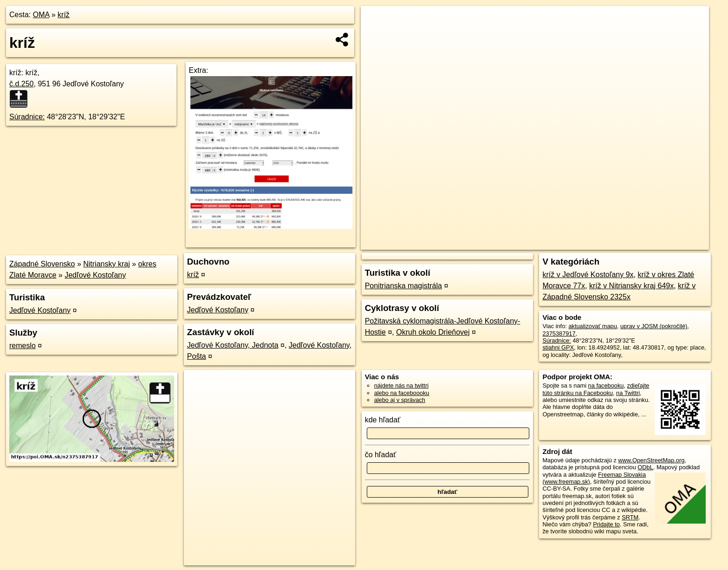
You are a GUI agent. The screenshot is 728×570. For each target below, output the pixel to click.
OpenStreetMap (549, 243)
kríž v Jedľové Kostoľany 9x (588, 275)
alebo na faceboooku (402, 393)
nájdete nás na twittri (401, 385)
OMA (41, 15)
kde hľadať (383, 420)
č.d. (22, 84)
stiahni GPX (558, 347)
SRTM (630, 517)
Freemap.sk (597, 243)
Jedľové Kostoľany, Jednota (233, 345)
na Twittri (628, 393)
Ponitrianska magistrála (403, 286)
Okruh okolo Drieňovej (433, 332)
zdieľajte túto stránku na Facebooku (596, 389)
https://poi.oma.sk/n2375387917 (667, 243)
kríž (64, 15)
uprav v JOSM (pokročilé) (654, 326)
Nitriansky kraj (106, 264)
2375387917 (559, 334)
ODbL (645, 467)
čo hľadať (381, 455)
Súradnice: (27, 117)
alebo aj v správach (400, 400)
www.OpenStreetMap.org (651, 460)
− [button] (377, 36)
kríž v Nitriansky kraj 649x (631, 286)
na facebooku (606, 385)
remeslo (23, 346)
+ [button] (377, 22)
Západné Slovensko (42, 264)
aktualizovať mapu (592, 326)
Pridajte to (606, 524)
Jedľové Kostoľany (95, 275)
